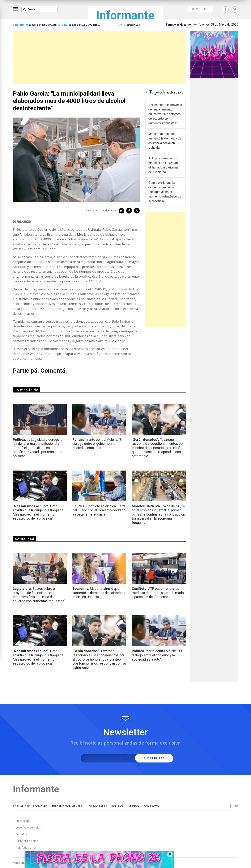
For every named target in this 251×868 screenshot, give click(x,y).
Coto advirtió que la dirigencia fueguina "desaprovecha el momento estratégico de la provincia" (165, 192)
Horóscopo (23, 821)
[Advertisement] (99, 57)
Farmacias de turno (178, 25)
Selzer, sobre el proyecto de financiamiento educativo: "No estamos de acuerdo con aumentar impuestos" (165, 114)
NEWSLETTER (200, 9)
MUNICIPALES (98, 806)
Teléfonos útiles (26, 847)
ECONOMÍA (40, 806)
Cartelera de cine (27, 841)
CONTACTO (151, 806)
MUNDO (134, 806)
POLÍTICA (118, 806)
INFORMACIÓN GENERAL (68, 806)
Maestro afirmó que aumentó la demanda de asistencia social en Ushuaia (165, 141)
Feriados (21, 834)
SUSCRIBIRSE (154, 758)
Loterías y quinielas (28, 827)
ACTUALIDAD (21, 806)
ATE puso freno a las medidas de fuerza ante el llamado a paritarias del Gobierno (164, 165)
